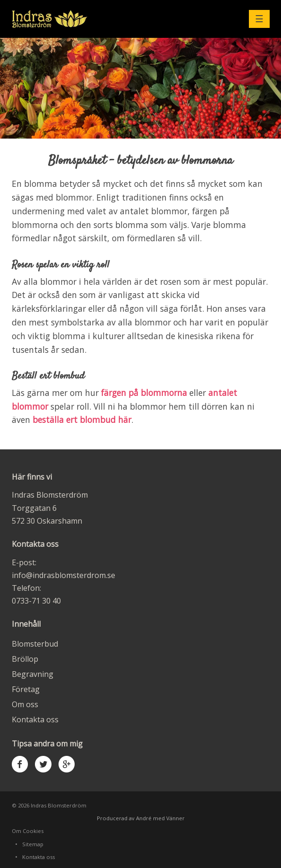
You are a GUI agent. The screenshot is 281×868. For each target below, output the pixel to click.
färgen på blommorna (144, 393)
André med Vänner (160, 818)
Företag (26, 689)
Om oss (25, 704)
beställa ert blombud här (82, 420)
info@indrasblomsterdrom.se (64, 575)
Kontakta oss (35, 719)
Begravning (33, 674)
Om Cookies (28, 831)
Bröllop (25, 659)
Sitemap (33, 844)
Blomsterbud (35, 644)
